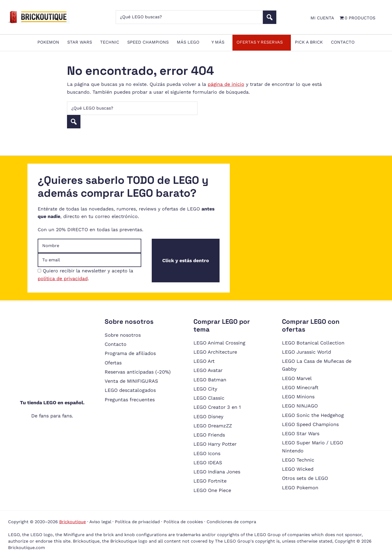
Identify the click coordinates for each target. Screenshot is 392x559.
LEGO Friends (209, 435)
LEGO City (205, 389)
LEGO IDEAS (208, 463)
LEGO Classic (209, 398)
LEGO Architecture (215, 352)
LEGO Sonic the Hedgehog (313, 415)
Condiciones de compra (231, 522)
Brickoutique (73, 522)
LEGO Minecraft (300, 387)
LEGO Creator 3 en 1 (217, 407)
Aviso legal (100, 522)
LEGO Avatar (208, 370)
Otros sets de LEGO (305, 478)
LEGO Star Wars (301, 433)
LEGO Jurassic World (306, 352)
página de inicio (226, 84)
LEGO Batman (210, 380)
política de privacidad (63, 279)
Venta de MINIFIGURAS (131, 381)
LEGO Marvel (297, 378)
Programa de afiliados (130, 353)
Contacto (116, 344)
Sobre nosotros (123, 335)
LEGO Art (204, 361)
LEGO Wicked (298, 469)
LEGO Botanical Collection (313, 343)
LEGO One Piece (212, 490)
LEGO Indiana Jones (217, 472)
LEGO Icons (207, 453)
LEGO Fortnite (210, 481)
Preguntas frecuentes (130, 400)
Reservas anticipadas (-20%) (138, 372)
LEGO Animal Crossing (219, 343)
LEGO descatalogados (130, 390)
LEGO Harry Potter (215, 444)
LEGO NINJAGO (300, 406)
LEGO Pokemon (300, 488)
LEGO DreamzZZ (213, 426)
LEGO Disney (208, 416)
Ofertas (113, 363)
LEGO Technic (298, 460)
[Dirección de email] (89, 260)
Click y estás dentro (186, 261)
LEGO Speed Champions (310, 424)
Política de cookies (183, 522)
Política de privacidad (137, 522)
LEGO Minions (298, 397)
